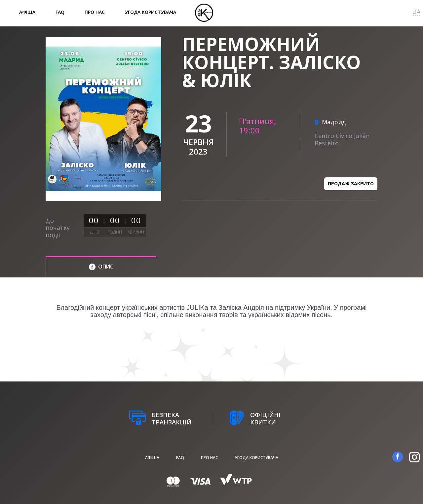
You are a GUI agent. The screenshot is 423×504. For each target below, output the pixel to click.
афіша (27, 12)
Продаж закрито (351, 183)
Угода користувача (151, 12)
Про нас (95, 12)
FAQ (60, 12)
